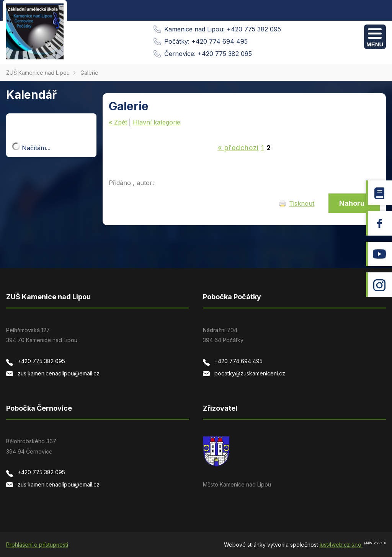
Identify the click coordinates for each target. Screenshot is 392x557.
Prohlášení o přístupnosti (37, 545)
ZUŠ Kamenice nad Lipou (38, 73)
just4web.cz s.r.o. (341, 545)
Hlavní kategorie (157, 122)
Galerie (89, 73)
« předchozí (238, 148)
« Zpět (118, 122)
